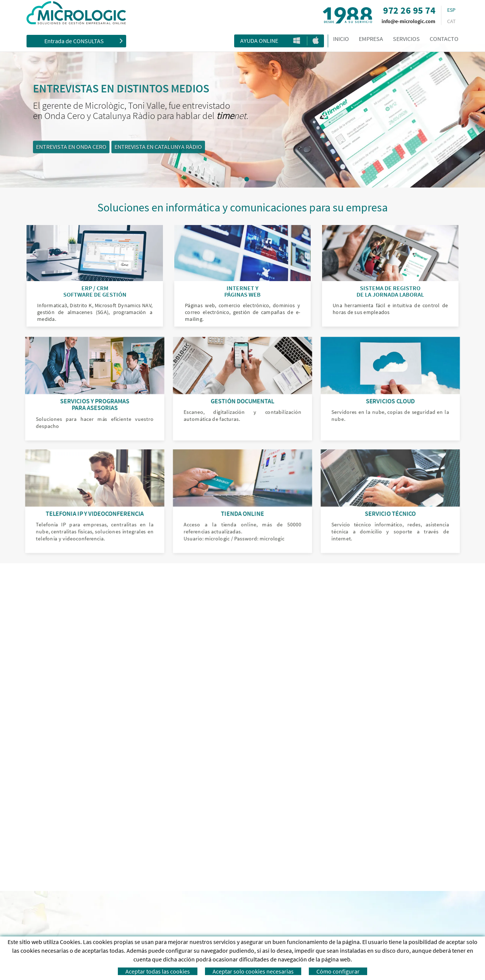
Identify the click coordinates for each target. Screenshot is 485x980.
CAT (451, 21)
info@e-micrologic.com (408, 21)
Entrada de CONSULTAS (84, 41)
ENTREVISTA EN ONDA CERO (141, 147)
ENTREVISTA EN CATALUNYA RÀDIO (228, 147)
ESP (451, 10)
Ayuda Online (259, 41)
